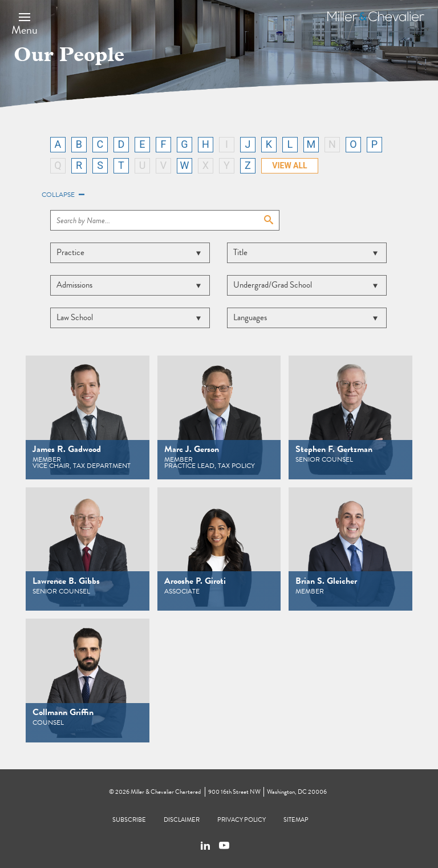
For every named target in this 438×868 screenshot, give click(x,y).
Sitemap (296, 820)
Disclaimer (182, 820)
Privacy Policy (242, 820)
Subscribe (129, 820)
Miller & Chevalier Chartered (166, 792)
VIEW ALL (289, 165)
